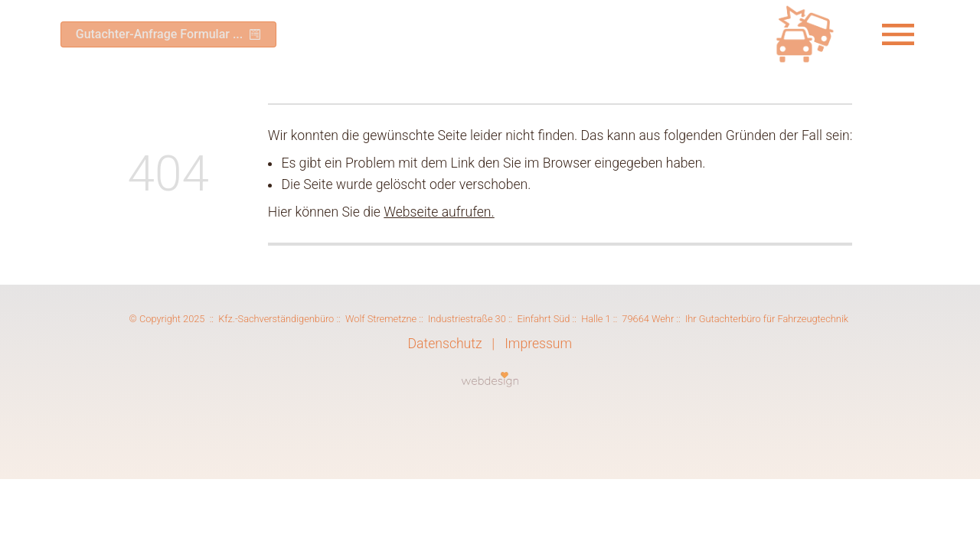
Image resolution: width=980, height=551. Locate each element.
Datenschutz (445, 348)
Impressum (538, 348)
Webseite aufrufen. (439, 217)
